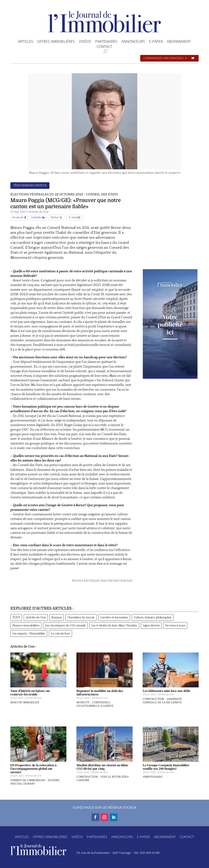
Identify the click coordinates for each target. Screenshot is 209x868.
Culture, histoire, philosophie (153, 617)
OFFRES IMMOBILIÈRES (56, 42)
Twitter (55, 218)
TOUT (16, 617)
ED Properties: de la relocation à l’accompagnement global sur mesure (33, 774)
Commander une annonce (164, 58)
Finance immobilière (26, 625)
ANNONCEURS (133, 42)
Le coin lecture (60, 634)
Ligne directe (151, 625)
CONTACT (104, 47)
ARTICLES (26, 42)
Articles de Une (39, 212)
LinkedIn (36, 218)
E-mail (73, 218)
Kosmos (57, 617)
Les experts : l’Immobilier (29, 634)
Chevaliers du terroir (81, 617)
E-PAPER (156, 42)
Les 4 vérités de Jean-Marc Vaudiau (114, 625)
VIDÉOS (85, 42)
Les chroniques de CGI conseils (65, 625)
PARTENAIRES (106, 42)
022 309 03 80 (150, 853)
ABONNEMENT (179, 42)
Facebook (18, 218)
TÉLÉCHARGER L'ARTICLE (30, 185)
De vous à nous (175, 625)
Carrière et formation (114, 617)
